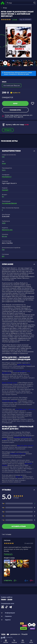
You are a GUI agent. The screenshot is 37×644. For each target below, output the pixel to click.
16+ (3, 197)
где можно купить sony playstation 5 (16, 372)
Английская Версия (9, 203)
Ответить (8, 581)
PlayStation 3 (7, 177)
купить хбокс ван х (24, 365)
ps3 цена (19, 477)
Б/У (3, 256)
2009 (4, 223)
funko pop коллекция (18, 454)
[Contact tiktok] (7, 607)
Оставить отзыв (19, 526)
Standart (5, 190)
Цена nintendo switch (10, 383)
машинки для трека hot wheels (16, 438)
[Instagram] (3, 607)
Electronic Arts (7, 230)
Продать (8, 130)
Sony (4, 170)
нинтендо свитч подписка (25, 409)
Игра (4, 163)
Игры (5, 8)
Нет (3, 157)
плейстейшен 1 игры (10, 401)
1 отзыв (14, 19)
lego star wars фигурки (25, 445)
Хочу (15, 103)
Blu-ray (4, 236)
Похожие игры (15, 110)
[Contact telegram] (11, 607)
